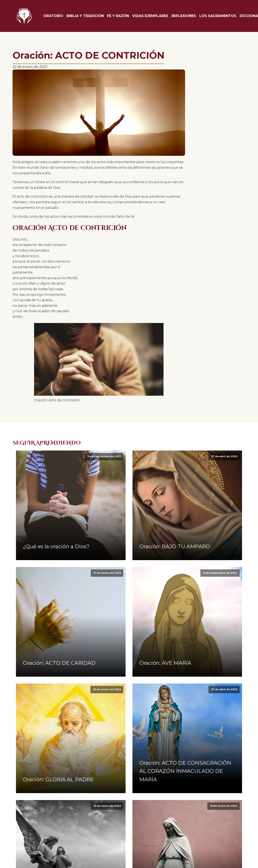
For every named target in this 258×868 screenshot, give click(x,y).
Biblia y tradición (85, 16)
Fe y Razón (118, 16)
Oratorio (53, 16)
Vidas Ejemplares (150, 16)
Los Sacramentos (218, 16)
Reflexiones (184, 16)
